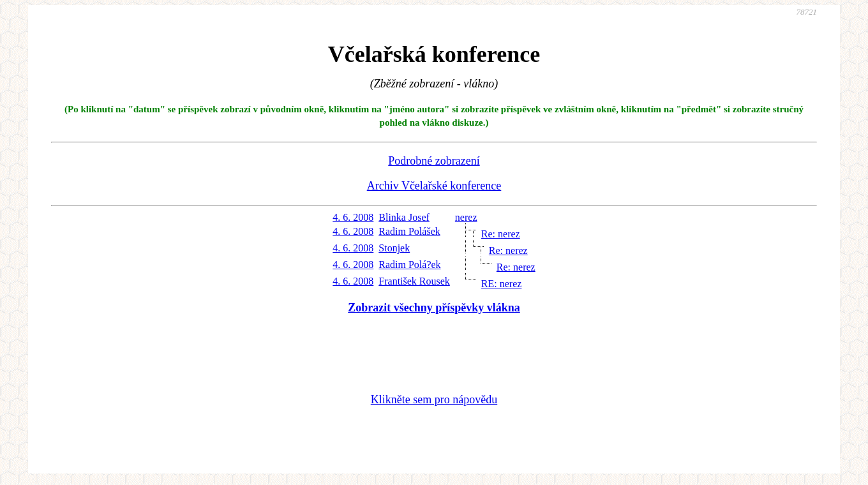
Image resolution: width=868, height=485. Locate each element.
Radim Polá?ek (409, 265)
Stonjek (394, 248)
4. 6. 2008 (353, 217)
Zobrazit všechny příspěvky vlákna (434, 308)
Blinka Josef (404, 217)
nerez (466, 217)
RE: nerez (502, 284)
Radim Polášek (409, 231)
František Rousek (414, 281)
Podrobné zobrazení (434, 161)
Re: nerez (501, 234)
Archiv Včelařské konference (434, 186)
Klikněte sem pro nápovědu (434, 399)
